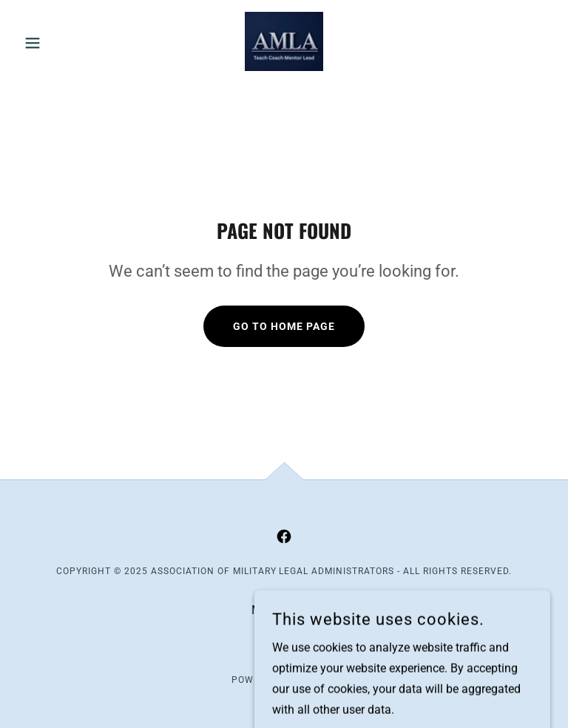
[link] (284, 41)
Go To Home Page (284, 326)
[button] (58, 43)
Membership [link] (284, 610)
